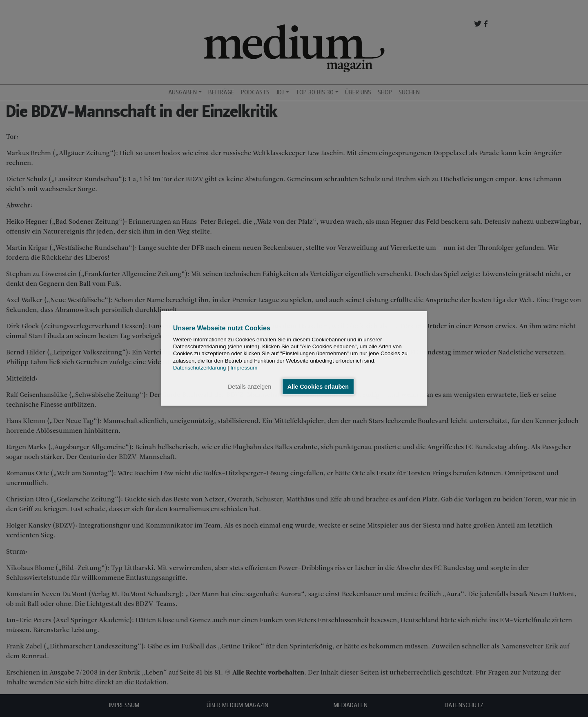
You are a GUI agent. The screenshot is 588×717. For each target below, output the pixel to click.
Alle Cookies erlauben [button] (318, 387)
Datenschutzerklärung (200, 368)
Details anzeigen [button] (249, 387)
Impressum (244, 368)
